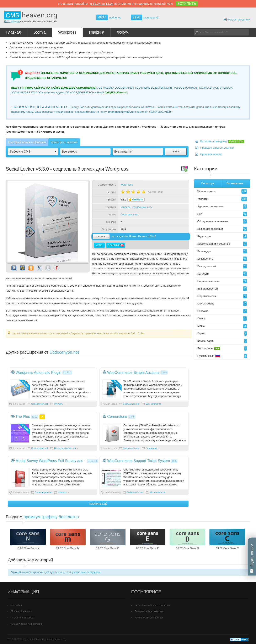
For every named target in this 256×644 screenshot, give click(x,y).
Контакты (16, 605)
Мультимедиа (222, 304)
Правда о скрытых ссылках (217, 148)
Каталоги (222, 274)
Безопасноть (222, 259)
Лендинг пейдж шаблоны (149, 611)
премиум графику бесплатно (51, 517)
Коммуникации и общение (222, 244)
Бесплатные (222, 348)
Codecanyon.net (130, 215)
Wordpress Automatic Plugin (38, 373)
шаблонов (109, 18)
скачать (101, 236)
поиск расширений (64, 142)
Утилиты (126, 207)
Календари (222, 251)
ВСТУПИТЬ (187, 4)
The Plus (23, 417)
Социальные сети (142, 207)
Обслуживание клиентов (222, 221)
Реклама (222, 311)
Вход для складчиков (237, 20)
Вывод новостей (222, 289)
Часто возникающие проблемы (153, 605)
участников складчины (86, 572)
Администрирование (222, 206)
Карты (222, 333)
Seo (222, 214)
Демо (99, 245)
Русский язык (222, 356)
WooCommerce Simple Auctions (133, 373)
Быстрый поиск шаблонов (27, 142)
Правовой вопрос (211, 154)
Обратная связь (222, 296)
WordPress (127, 185)
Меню (222, 326)
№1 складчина (12, 21)
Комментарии (222, 341)
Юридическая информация (27, 624)
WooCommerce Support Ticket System (139, 461)
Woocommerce (154, 404)
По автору (208, 183)
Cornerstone (117, 417)
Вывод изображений (65, 448)
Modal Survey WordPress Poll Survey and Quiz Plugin (59, 461)
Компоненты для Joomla (149, 618)
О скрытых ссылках (22, 618)
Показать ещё (98, 504)
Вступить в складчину (222, 141)
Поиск (222, 318)
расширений (145, 17)
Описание (116, 245)
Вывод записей (222, 266)
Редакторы (152, 448)
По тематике (235, 183)
